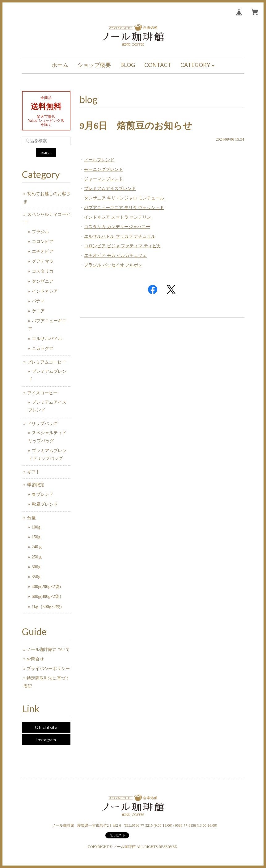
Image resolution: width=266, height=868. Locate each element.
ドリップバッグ (42, 424)
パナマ (38, 301)
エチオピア (43, 251)
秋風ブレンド (45, 504)
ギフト (34, 472)
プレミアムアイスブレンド (110, 189)
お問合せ (35, 659)
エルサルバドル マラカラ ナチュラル (120, 236)
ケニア (38, 311)
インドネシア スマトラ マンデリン (118, 217)
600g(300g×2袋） (48, 596)
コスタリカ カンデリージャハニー (117, 227)
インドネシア (45, 291)
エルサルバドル (47, 339)
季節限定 (36, 485)
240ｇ (37, 547)
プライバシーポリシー (48, 669)
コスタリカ (43, 271)
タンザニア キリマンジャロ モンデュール (124, 198)
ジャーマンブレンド (103, 179)
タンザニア (43, 281)
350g (36, 577)
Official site (46, 727)
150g (36, 537)
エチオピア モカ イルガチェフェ (115, 255)
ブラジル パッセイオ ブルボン (113, 265)
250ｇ (37, 557)
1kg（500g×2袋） (48, 607)
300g (36, 567)
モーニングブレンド (103, 169)
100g (36, 527)
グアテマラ (43, 261)
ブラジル (40, 232)
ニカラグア (43, 349)
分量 (32, 518)
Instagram (46, 740)
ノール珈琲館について (48, 650)
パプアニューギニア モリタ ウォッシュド (124, 208)
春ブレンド (43, 494)
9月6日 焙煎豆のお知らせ (136, 126)
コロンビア (43, 242)
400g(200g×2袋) (46, 587)
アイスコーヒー (42, 393)
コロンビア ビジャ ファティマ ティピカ (122, 246)
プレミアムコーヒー (47, 362)
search (46, 152)
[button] (197, 65)
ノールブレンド (99, 160)
